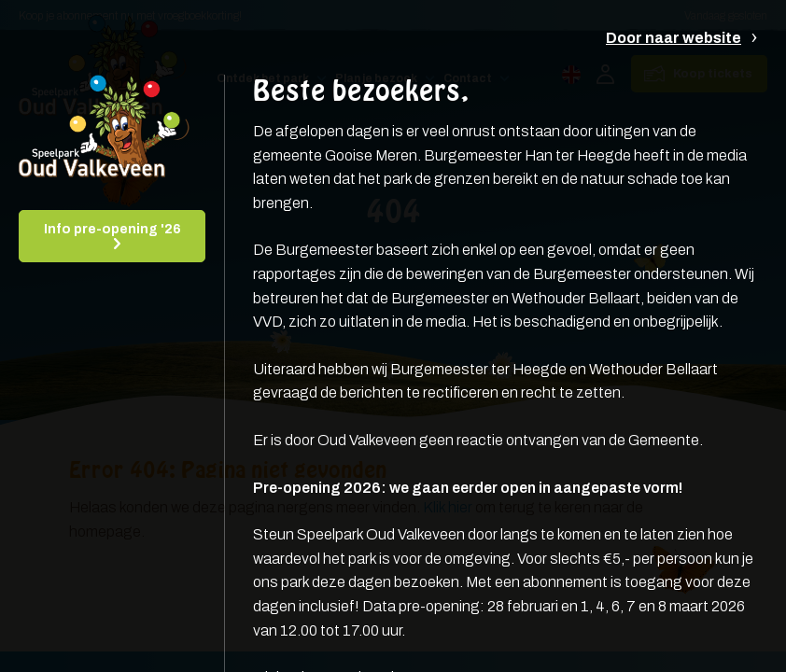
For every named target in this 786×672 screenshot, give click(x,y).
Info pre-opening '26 (112, 229)
